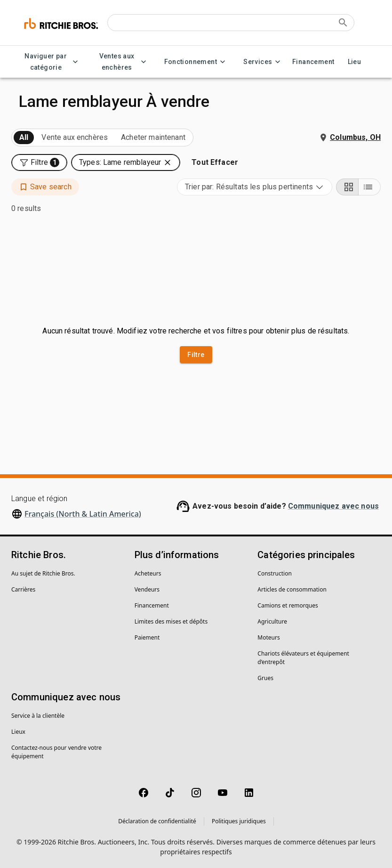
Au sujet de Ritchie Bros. (43, 573)
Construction (275, 573)
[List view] (369, 187)
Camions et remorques (288, 605)
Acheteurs (148, 573)
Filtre (196, 355)
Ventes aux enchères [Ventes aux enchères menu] (123, 62)
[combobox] (255, 187)
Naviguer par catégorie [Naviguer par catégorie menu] (52, 62)
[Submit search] (343, 23)
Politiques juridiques (239, 821)
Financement (313, 62)
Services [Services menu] (263, 62)
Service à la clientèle (38, 716)
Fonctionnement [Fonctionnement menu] (196, 62)
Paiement (147, 637)
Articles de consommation (292, 589)
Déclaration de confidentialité (157, 821)
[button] (39, 162)
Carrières (23, 589)
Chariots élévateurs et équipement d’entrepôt (303, 658)
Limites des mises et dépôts (171, 621)
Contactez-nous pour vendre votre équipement (56, 752)
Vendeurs (147, 589)
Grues (265, 678)
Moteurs (268, 637)
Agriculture (272, 621)
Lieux (18, 732)
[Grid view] (347, 187)
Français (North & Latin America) (83, 514)
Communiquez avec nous (333, 506)
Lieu (354, 62)
